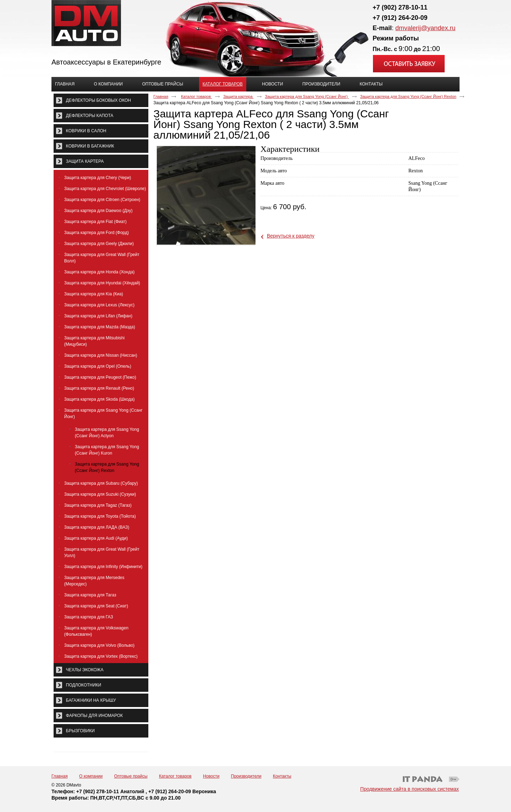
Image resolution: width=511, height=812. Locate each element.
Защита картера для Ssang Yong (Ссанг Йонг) (307, 96)
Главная (161, 96)
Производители (246, 776)
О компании (91, 776)
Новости (211, 776)
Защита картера (238, 96)
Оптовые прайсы (131, 776)
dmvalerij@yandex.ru (425, 28)
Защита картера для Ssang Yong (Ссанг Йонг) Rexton (408, 96)
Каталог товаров (223, 84)
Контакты (282, 776)
